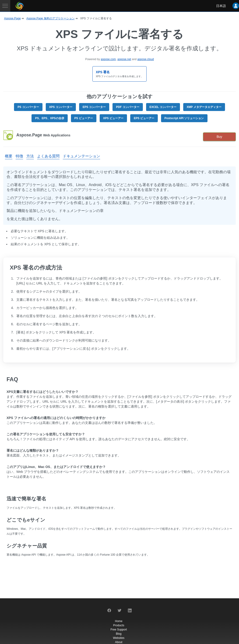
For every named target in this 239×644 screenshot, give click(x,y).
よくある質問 (48, 156)
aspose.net (124, 59)
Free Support (119, 630)
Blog (119, 634)
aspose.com (108, 59)
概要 (9, 156)
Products (119, 625)
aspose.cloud (146, 59)
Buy (219, 137)
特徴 (19, 156)
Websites (119, 638)
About (119, 642)
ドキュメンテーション (81, 156)
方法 (30, 156)
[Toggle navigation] (5, 6)
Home (119, 621)
